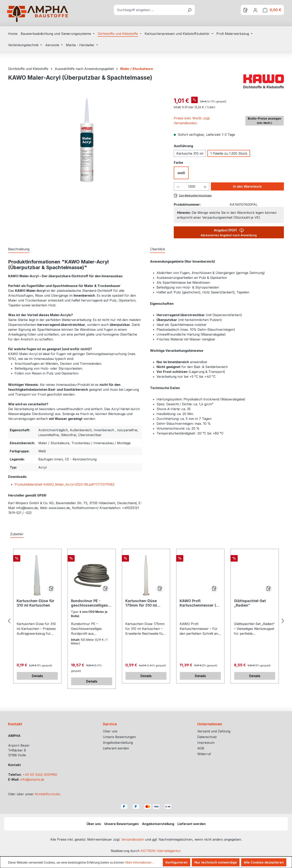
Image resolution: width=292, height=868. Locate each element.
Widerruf (204, 754)
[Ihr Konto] (255, 10)
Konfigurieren (177, 862)
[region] (87, 140)
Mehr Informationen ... (140, 862)
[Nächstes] (283, 621)
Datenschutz (207, 737)
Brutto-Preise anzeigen (265, 121)
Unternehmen (210, 724)
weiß (181, 173)
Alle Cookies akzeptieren (264, 862)
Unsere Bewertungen (119, 737)
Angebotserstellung (118, 743)
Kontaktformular (47, 794)
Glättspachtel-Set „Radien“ (250, 603)
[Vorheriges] (9, 621)
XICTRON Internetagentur (160, 851)
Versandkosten (133, 839)
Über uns (110, 731)
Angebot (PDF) (229, 232)
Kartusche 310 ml (190, 153)
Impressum (206, 743)
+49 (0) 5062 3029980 (40, 775)
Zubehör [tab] (17, 534)
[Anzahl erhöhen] (205, 186)
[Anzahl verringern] (178, 186)
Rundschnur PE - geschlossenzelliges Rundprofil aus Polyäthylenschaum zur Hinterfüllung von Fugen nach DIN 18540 (91, 603)
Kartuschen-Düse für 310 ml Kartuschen (35, 603)
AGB (201, 748)
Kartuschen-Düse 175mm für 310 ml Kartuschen (141, 603)
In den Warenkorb (247, 186)
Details (37, 676)
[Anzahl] (192, 186)
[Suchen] (189, 10)
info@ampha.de (32, 779)
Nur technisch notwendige (216, 862)
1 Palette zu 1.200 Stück (229, 153)
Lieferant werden (116, 748)
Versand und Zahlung (214, 731)
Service (110, 724)
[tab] (19, 249)
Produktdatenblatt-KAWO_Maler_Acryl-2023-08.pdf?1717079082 (64, 484)
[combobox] (149, 10)
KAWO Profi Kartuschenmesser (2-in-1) (200, 603)
